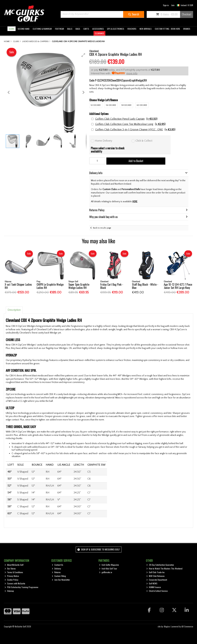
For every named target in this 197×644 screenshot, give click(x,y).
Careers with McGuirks (15, 583)
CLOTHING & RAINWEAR (42, 29)
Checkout (187, 14)
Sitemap (9, 591)
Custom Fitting (59, 576)
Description (14, 310)
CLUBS (12, 29)
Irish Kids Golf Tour (108, 568)
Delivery (56, 568)
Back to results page (102, 228)
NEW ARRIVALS (146, 29)
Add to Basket (136, 161)
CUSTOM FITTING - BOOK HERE (167, 29)
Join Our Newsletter (61, 580)
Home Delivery (103, 141)
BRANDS (187, 29)
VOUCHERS (132, 29)
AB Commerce (187, 626)
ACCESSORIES (98, 29)
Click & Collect (144, 141)
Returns (56, 572)
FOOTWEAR (60, 29)
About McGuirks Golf (14, 565)
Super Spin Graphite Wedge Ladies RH (79, 286)
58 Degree (126, 105)
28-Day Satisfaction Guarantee (160, 565)
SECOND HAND (24, 29)
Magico (167, 626)
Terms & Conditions (14, 572)
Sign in (166, 5)
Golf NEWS (152, 583)
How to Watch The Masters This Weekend (164, 568)
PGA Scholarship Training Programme (21, 587)
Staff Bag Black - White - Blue (145, 286)
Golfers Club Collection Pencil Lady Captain (126, 119)
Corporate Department (157, 580)
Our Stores (10, 568)
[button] (83, 55)
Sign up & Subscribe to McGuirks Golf (99, 549)
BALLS (70, 29)
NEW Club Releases (155, 576)
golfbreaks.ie (106, 572)
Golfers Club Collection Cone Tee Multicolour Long (130, 124)
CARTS (86, 29)
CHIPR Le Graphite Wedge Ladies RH (50, 286)
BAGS (78, 29)
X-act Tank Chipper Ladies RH (18, 286)
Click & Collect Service (157, 591)
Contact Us (58, 565)
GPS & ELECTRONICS (116, 29)
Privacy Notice (12, 576)
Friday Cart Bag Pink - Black (112, 286)
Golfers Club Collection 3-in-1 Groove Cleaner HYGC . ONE (135, 130)
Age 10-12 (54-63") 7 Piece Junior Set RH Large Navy (178, 286)
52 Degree (96, 105)
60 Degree (142, 105)
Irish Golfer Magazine (109, 565)
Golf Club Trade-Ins (155, 572)
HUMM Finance (154, 587)
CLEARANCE (100, 33)
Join (173, 5)
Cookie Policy (11, 580)
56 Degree (111, 105)
